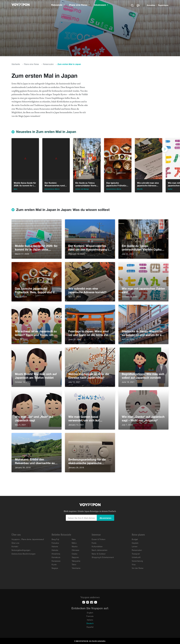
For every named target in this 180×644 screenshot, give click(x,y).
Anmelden (151, 5)
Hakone (55, 546)
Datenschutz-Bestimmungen (23, 554)
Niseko (75, 546)
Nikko (74, 543)
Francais (90, 616)
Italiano (90, 620)
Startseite (16, 64)
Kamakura (56, 557)
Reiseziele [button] (57, 5)
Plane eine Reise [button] (79, 5)
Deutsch (90, 623)
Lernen (135, 546)
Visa (134, 564)
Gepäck (135, 543)
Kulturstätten (97, 546)
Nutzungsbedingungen (21, 550)
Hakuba (55, 550)
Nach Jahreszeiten (99, 550)
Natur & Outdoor (99, 554)
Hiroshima (56, 554)
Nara (74, 539)
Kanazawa (56, 561)
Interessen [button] (100, 5)
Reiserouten (48, 64)
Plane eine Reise (31, 64)
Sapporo (75, 557)
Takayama (76, 561)
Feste (94, 543)
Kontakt (15, 546)
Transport (136, 554)
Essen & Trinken (99, 539)
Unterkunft (136, 557)
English (90, 612)
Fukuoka (55, 543)
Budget (135, 539)
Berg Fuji (55, 539)
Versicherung (137, 561)
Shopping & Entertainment (103, 557)
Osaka (74, 554)
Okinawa (75, 550)
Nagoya (55, 568)
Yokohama (76, 568)
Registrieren (163, 5)
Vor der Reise (138, 568)
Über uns (15, 543)
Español (90, 627)
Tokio (74, 564)
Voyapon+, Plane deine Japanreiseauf (28, 539)
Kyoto (54, 564)
